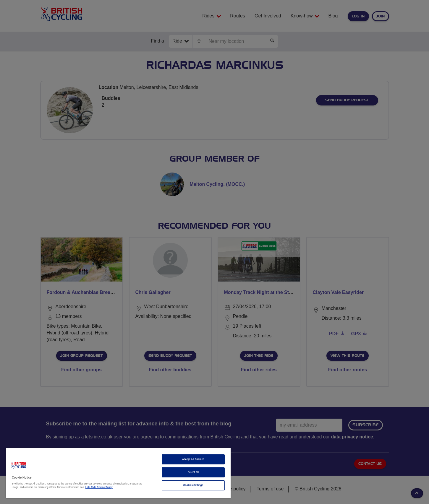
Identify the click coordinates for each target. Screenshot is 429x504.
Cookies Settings (193, 485)
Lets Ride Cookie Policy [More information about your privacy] (99, 487)
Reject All (193, 472)
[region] (118, 473)
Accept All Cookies (193, 459)
